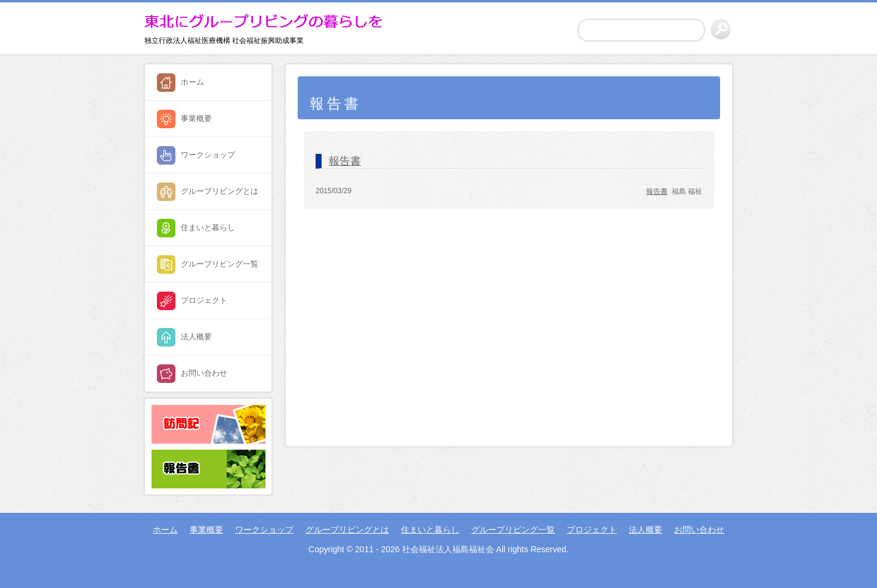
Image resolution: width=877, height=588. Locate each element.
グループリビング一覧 (220, 264)
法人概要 (196, 337)
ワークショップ (208, 155)
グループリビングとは (220, 191)
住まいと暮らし (208, 228)
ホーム (192, 82)
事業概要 (196, 118)
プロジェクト (204, 300)
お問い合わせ (204, 373)
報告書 (345, 161)
